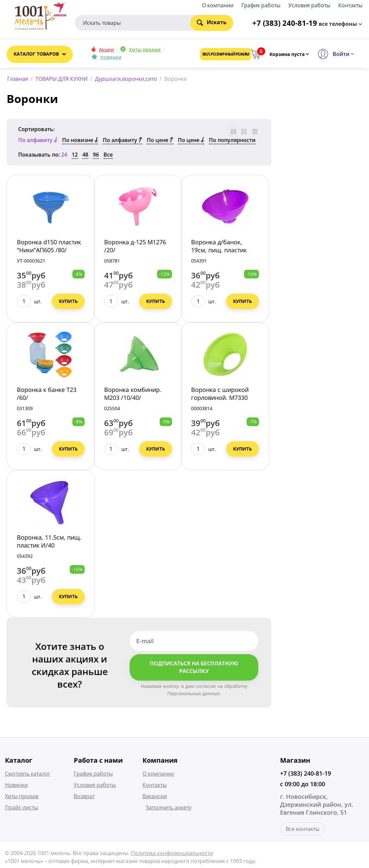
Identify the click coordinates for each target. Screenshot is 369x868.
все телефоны (338, 23)
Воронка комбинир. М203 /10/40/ (133, 395)
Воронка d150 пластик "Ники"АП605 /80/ (49, 247)
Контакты (350, 5)
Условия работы (309, 5)
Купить (68, 302)
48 (85, 156)
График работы (261, 5)
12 (75, 156)
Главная (18, 79)
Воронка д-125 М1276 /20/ (135, 247)
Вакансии (155, 797)
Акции (106, 49)
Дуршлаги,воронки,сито (126, 79)
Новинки (111, 57)
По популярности (232, 141)
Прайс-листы (21, 808)
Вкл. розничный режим (226, 54)
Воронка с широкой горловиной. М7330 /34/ (220, 399)
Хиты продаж (145, 49)
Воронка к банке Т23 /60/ (47, 395)
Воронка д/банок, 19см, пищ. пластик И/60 (219, 251)
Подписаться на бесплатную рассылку (194, 669)
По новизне (80, 141)
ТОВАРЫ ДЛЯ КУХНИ (61, 79)
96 (96, 156)
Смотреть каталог (28, 775)
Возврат (84, 797)
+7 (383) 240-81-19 (306, 774)
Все (108, 156)
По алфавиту (123, 141)
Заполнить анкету (169, 808)
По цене (160, 141)
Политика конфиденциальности (172, 854)
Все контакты (303, 830)
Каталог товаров (36, 54)
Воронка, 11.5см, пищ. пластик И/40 (49, 543)
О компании (218, 5)
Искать (212, 22)
